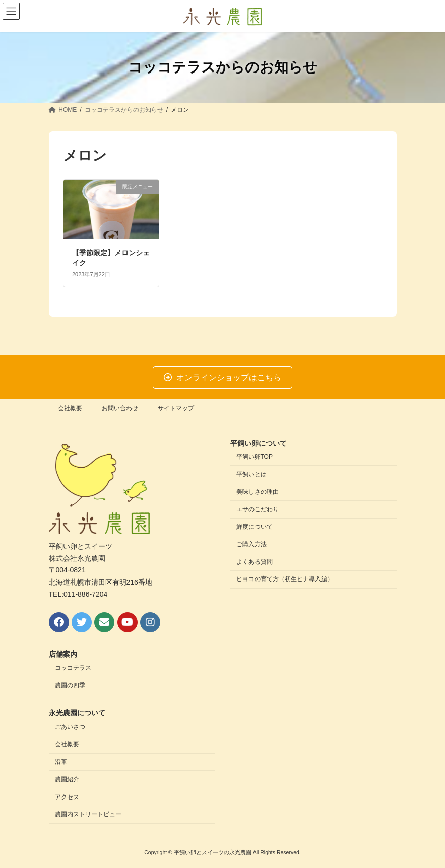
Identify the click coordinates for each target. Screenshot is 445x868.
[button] (223, 377)
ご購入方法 (251, 544)
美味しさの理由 (258, 492)
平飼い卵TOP (255, 457)
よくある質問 (255, 562)
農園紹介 (67, 779)
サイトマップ (176, 408)
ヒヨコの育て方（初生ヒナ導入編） (285, 580)
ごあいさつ (70, 727)
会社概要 (70, 408)
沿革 (61, 762)
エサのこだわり (258, 510)
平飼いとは (251, 474)
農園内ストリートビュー (88, 815)
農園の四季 (70, 685)
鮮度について (255, 527)
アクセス (67, 797)
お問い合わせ (120, 408)
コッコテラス (73, 668)
